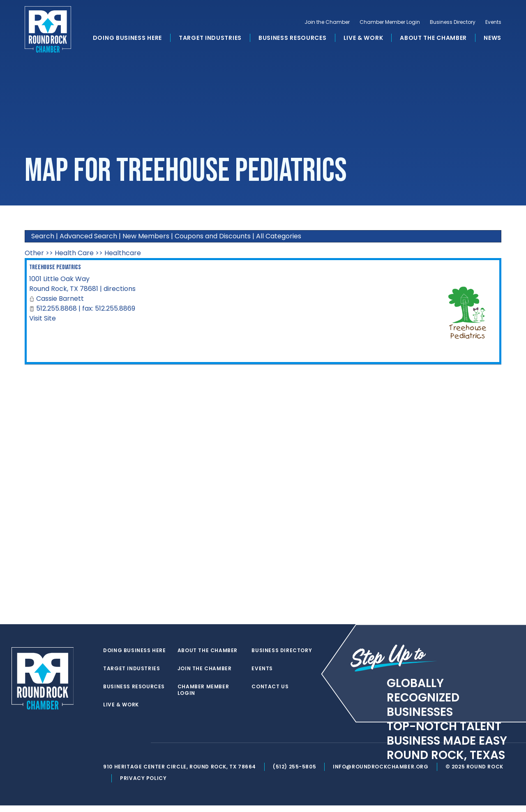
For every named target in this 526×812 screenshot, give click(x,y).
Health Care (74, 253)
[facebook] (125, 750)
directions (120, 289)
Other (34, 253)
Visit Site (43, 318)
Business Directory (453, 23)
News (493, 39)
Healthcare (123, 253)
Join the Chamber (327, 23)
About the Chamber (433, 39)
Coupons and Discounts (213, 236)
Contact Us (271, 669)
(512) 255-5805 (295, 773)
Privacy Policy (144, 785)
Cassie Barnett (60, 299)
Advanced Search (88, 236)
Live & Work (363, 39)
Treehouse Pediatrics (55, 267)
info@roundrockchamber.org (382, 773)
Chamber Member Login (390, 23)
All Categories (279, 236)
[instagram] (141, 750)
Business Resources (293, 39)
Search (43, 236)
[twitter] (108, 750)
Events (493, 23)
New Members (146, 236)
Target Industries (210, 39)
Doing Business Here (127, 39)
